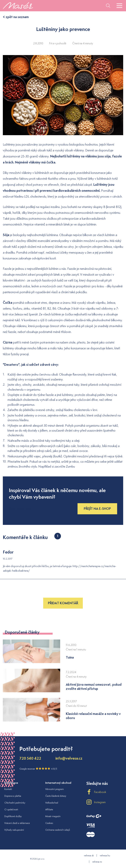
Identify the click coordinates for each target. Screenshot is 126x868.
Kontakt (8, 789)
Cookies (49, 823)
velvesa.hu (105, 855)
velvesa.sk (89, 855)
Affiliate (49, 809)
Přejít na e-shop (97, 509)
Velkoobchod (52, 803)
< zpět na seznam (16, 17)
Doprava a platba (13, 796)
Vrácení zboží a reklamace (17, 823)
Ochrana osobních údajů (58, 830)
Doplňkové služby (13, 816)
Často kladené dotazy (56, 796)
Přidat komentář (63, 603)
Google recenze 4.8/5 (38, 769)
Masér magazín (53, 816)
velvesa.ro (97, 862)
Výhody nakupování (14, 830)
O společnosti (11, 809)
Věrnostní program (55, 789)
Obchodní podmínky (15, 803)
